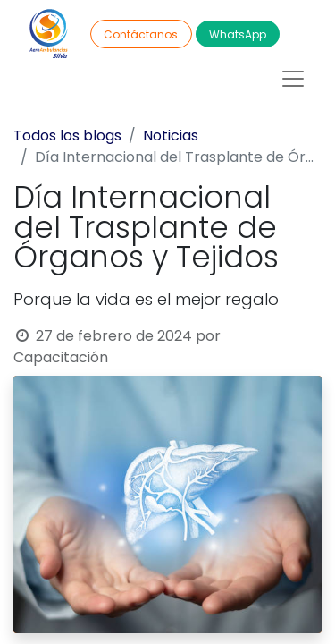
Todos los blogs (67, 136)
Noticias (171, 136)
